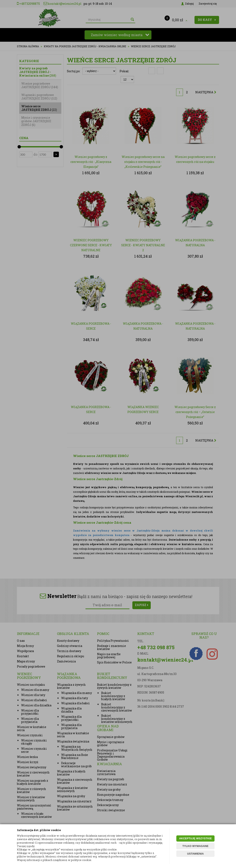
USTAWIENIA (195, 854)
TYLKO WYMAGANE (195, 846)
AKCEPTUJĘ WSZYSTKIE (195, 838)
